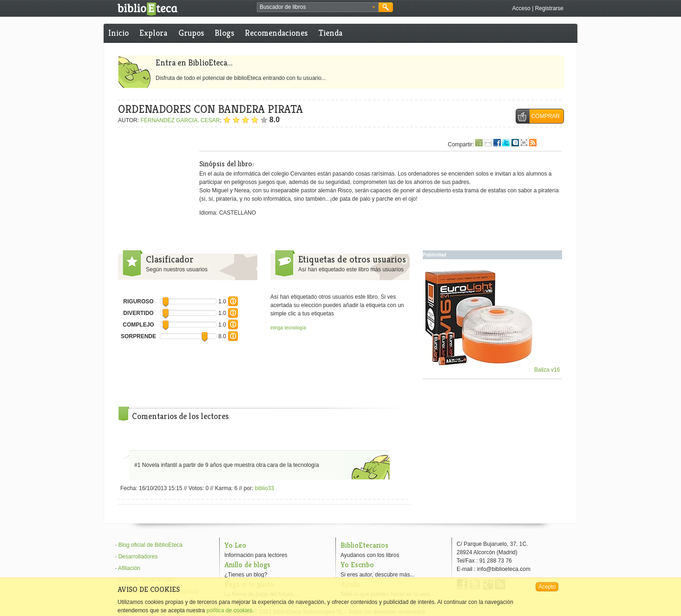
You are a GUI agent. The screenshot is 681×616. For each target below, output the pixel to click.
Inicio (118, 33)
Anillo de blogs (247, 565)
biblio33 (265, 488)
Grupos (191, 33)
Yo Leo (235, 545)
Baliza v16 (493, 370)
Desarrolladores (138, 557)
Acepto (547, 587)
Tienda (331, 33)
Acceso (521, 8)
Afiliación (129, 568)
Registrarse (549, 8)
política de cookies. (230, 610)
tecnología (295, 328)
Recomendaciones (276, 33)
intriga (277, 328)
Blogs (224, 33)
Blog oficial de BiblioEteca (151, 545)
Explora (153, 33)
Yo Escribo (357, 565)
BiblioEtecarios (364, 545)
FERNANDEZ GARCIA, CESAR (180, 120)
